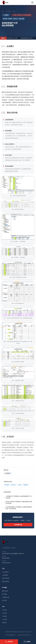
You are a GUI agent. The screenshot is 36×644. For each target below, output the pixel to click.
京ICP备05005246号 (10, 635)
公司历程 (4, 613)
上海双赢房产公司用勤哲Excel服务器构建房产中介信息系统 (18, 497)
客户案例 (8, 11)
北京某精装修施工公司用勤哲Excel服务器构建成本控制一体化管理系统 (18, 508)
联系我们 (4, 623)
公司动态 (4, 616)
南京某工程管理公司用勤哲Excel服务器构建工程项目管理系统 (18, 502)
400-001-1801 (6, 558)
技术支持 (4, 600)
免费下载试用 (6, 578)
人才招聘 (4, 619)
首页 (3, 11)
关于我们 (4, 610)
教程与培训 (5, 591)
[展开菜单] (32, 3)
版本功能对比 (6, 581)
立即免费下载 (18, 525)
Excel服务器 (5, 572)
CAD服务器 (5, 575)
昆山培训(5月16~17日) (27, 38)
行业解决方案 (6, 597)
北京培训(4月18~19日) (12, 38)
